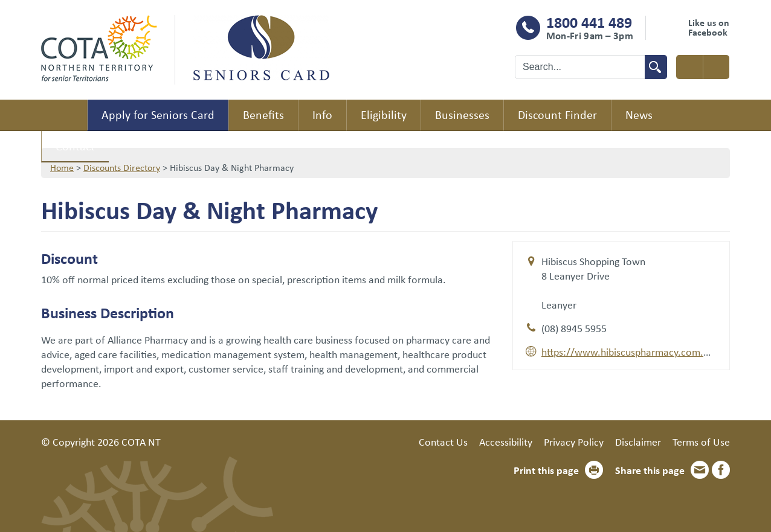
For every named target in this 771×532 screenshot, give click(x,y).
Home (64, 115)
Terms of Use (701, 441)
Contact (75, 146)
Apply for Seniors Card (158, 114)
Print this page (546, 470)
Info (322, 114)
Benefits (263, 114)
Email (700, 470)
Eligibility (384, 114)
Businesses (462, 114)
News (639, 114)
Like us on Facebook (709, 27)
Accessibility (506, 441)
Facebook (721, 470)
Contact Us (443, 441)
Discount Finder (557, 114)
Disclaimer (638, 441)
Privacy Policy (574, 441)
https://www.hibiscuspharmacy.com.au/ (630, 351)
